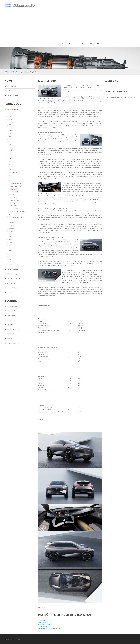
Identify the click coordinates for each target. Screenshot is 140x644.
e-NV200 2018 (15, 192)
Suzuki (10, 251)
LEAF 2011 (14, 198)
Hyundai (11, 147)
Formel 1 (9, 292)
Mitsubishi (12, 178)
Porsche (11, 223)
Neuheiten (10, 91)
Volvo (10, 265)
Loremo (11, 164)
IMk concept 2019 (16, 186)
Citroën (11, 131)
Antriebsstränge (12, 306)
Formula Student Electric (14, 288)
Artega (11, 114)
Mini (10, 175)
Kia (10, 156)
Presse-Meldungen (13, 95)
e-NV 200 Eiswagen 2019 (18, 184)
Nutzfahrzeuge (11, 283)
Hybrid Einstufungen (13, 329)
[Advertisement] (70, 26)
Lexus (10, 161)
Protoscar (12, 228)
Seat (10, 239)
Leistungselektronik (13, 343)
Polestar (11, 220)
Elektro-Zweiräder (12, 269)
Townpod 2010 (15, 200)
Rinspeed (11, 234)
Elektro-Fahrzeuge (12, 109)
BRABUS (11, 122)
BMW (10, 119)
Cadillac (11, 128)
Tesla (10, 253)
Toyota (11, 259)
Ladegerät (10, 338)
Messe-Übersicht (12, 86)
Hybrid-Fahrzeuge (12, 274)
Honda (11, 144)
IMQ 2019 (14, 189)
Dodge (11, 133)
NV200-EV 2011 (15, 195)
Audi (10, 117)
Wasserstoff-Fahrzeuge (14, 278)
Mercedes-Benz (13, 172)
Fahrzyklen (10, 325)
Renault (11, 231)
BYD (10, 125)
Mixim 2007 (14, 206)
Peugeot (11, 225)
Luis (10, 170)
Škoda (10, 242)
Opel (10, 214)
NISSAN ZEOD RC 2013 (18, 211)
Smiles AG (12, 248)
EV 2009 (13, 203)
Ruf (10, 237)
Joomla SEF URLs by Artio (43, 610)
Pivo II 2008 (14, 209)
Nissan (11, 181)
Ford (10, 139)
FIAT (10, 136)
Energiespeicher (12, 320)
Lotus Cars (12, 167)
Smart (10, 245)
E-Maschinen (11, 315)
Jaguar (11, 153)
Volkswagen (12, 262)
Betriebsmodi (11, 311)
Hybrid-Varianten (12, 334)
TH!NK (11, 256)
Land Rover (12, 158)
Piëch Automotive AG (15, 217)
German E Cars (13, 142)
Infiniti (11, 150)
